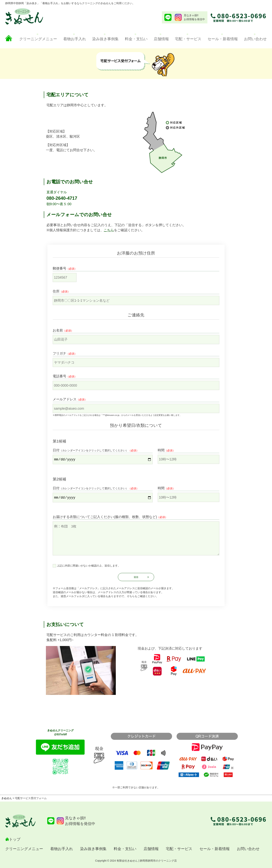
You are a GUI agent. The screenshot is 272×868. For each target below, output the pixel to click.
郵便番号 (59, 268)
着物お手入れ (75, 39)
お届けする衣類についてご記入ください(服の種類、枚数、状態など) (105, 517)
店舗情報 (161, 39)
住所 (56, 291)
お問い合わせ (255, 39)
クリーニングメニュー (38, 39)
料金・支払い (136, 39)
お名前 (58, 330)
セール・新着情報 (223, 39)
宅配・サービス (188, 39)
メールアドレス (65, 399)
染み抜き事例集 (105, 39)
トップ (15, 839)
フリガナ (59, 353)
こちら (109, 230)
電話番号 (59, 376)
